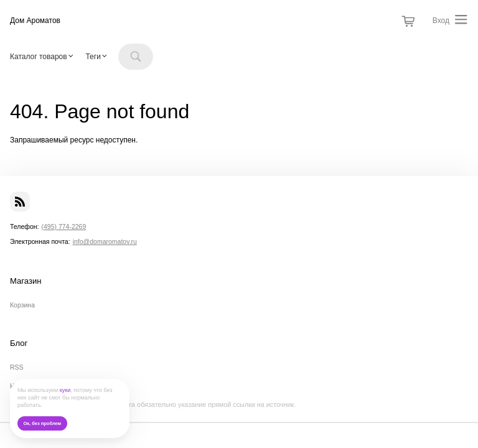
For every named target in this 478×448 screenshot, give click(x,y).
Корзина (22, 305)
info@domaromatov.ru (105, 241)
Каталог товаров (39, 57)
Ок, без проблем (42, 423)
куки (65, 390)
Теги (93, 57)
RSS (17, 367)
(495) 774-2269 (63, 226)
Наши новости (32, 386)
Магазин (26, 281)
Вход (441, 21)
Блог (19, 343)
